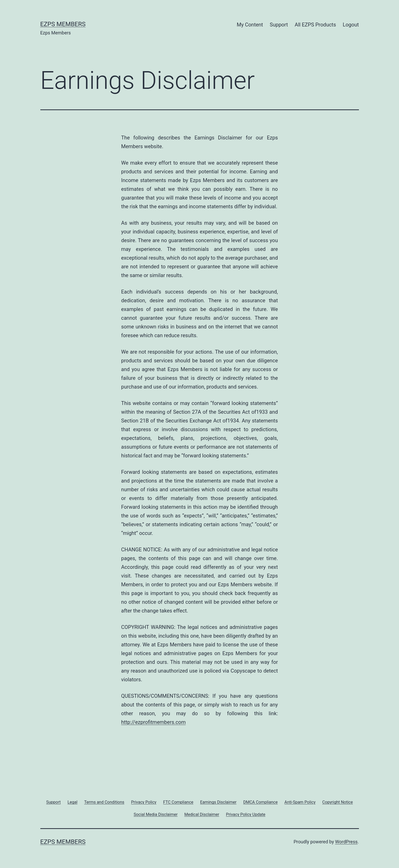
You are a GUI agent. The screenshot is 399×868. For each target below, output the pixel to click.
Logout (351, 25)
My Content (250, 25)
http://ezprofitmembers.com (154, 722)
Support (279, 25)
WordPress (346, 842)
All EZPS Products (315, 25)
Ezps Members (63, 24)
